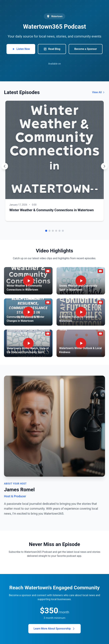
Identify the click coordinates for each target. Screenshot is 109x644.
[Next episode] (104, 166)
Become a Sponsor (86, 49)
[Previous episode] (5, 166)
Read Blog (52, 49)
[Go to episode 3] (53, 231)
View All (98, 92)
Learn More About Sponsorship (55, 629)
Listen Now (21, 49)
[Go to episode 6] (63, 231)
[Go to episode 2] (49, 231)
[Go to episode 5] (59, 231)
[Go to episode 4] (56, 231)
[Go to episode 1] (46, 231)
